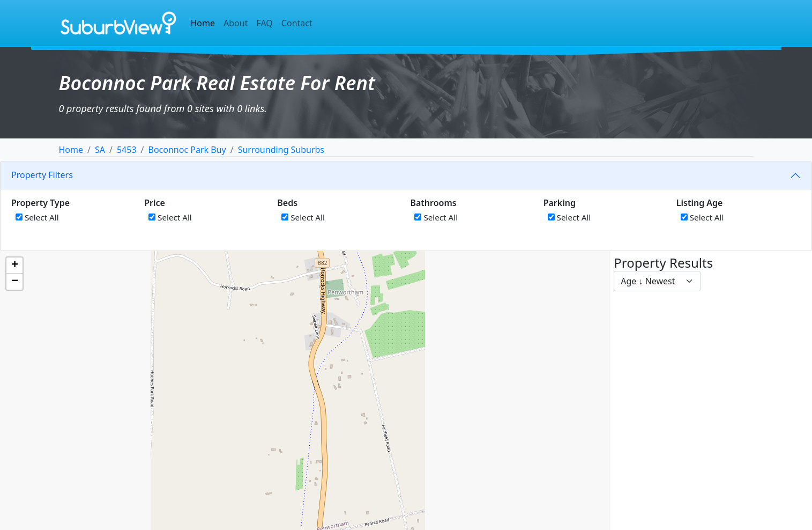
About (236, 23)
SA (100, 150)
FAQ (264, 23)
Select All (37, 217)
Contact (297, 23)
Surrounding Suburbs (281, 150)
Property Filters (42, 175)
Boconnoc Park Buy (187, 150)
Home (203, 23)
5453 (127, 150)
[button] (14, 266)
